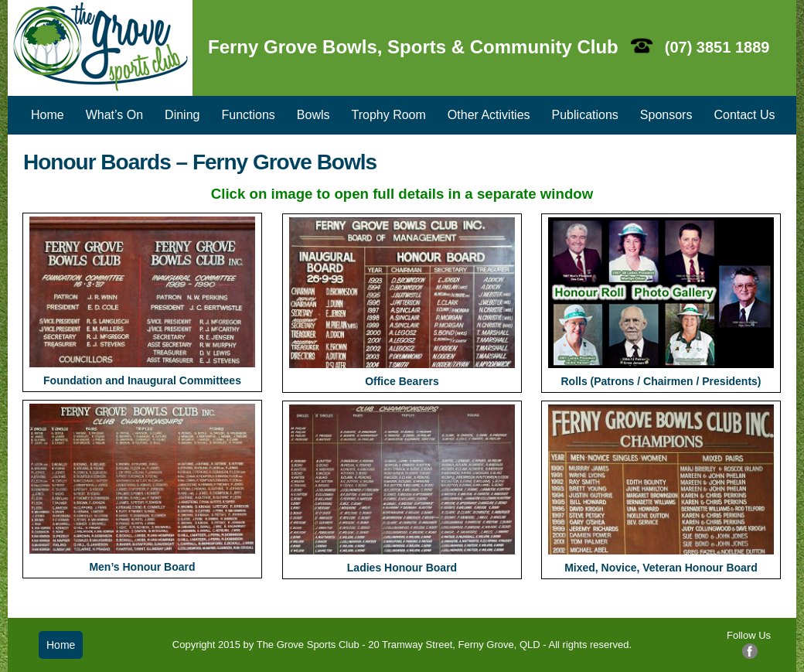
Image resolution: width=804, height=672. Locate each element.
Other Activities (489, 115)
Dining (182, 115)
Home (48, 115)
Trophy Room (389, 115)
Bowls (313, 115)
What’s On (114, 115)
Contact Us (744, 115)
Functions (248, 115)
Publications (585, 115)
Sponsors (666, 115)
